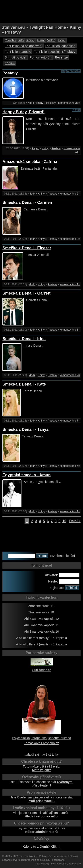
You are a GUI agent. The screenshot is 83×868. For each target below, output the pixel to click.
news (53, 864)
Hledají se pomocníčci (41, 816)
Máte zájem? (42, 770)
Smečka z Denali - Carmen (27, 202)
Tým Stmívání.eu (29, 856)
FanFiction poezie (46, 52)
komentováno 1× (70, 284)
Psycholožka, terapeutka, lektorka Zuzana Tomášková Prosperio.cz (41, 738)
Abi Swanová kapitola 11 (42, 625)
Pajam (36, 148)
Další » (75, 521)
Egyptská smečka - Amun (26, 475)
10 (64, 521)
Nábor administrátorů (41, 832)
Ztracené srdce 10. (42, 612)
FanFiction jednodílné (60, 46)
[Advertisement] (42, 11)
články (45, 864)
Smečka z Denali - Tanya (25, 429)
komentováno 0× (70, 239)
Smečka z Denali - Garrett (26, 293)
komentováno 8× (70, 330)
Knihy (30, 40)
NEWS (76, 110)
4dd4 (31, 103)
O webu (10, 40)
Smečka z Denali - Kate (24, 384)
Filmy (41, 40)
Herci (62, 40)
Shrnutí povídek (16, 57)
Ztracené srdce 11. (42, 606)
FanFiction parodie (18, 52)
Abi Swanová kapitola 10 (42, 632)
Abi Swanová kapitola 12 (42, 619)
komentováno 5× (70, 466)
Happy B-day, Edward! (23, 112)
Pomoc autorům (41, 57)
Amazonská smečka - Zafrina (30, 162)
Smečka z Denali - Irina (24, 339)
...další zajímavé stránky (41, 755)
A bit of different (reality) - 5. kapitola (41, 644)
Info (21, 40)
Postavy (10, 73)
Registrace (56, 588)
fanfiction (62, 864)
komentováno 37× (69, 103)
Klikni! (56, 847)
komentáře (75, 864)
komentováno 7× (70, 375)
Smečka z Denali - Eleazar (27, 248)
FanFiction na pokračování (23, 46)
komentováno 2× (70, 194)
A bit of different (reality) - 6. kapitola (41, 638)
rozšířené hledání (63, 556)
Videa (51, 40)
